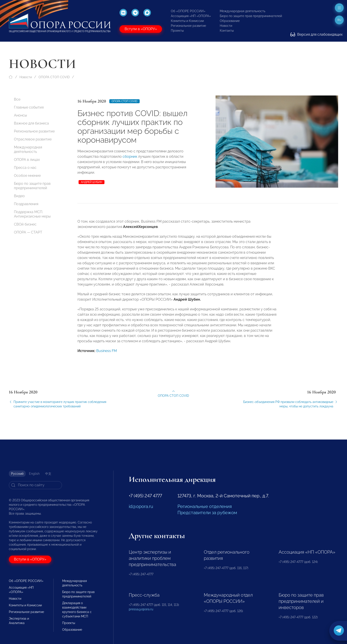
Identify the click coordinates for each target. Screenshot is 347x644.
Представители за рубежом (207, 513)
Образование (230, 21)
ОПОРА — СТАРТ (28, 232)
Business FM (107, 355)
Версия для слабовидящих (316, 34)
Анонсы (20, 115)
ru (339, 20)
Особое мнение (27, 176)
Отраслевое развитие (33, 139)
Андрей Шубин (92, 182)
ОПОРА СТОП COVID (54, 77)
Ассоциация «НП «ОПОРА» (191, 16)
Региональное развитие (188, 26)
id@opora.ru (141, 506)
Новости (226, 26)
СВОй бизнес (25, 224)
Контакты (227, 31)
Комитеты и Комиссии (187, 21)
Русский (17, 474)
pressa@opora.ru (141, 609)
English (34, 474)
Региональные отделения (205, 506)
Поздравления (26, 204)
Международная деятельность (243, 11)
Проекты (177, 31)
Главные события (29, 107)
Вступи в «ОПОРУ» (141, 29)
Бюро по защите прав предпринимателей (251, 16)
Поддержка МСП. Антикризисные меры (32, 214)
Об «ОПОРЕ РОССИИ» (188, 11)
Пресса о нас (25, 168)
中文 (48, 474)
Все (17, 99)
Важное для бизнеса (31, 123)
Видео (19, 196)
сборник (130, 157)
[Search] (35, 485)
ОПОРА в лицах (27, 160)
